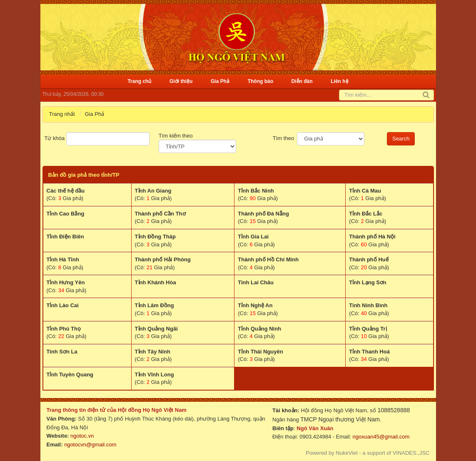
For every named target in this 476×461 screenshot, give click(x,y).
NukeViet (347, 453)
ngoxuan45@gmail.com (380, 437)
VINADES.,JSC (411, 453)
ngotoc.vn (82, 436)
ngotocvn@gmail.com (90, 445)
